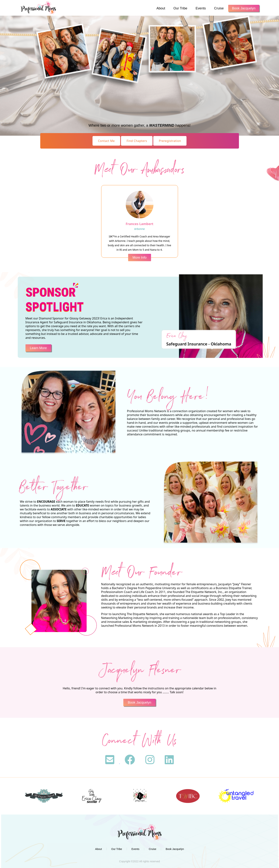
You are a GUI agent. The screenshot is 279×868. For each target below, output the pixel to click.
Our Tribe (180, 8)
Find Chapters (137, 141)
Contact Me (106, 141)
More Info (139, 258)
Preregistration (170, 141)
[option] (44, 796)
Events (201, 8)
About (161, 8)
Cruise (219, 8)
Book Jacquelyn (244, 8)
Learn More (38, 348)
